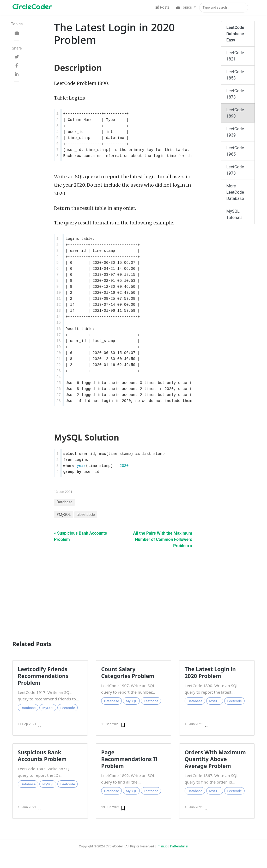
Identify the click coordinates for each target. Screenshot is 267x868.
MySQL (48, 708)
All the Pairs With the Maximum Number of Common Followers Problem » (163, 539)
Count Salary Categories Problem (128, 673)
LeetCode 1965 (235, 151)
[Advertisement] (133, 592)
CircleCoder (32, 6)
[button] (186, 8)
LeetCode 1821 (235, 56)
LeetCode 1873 (235, 94)
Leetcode (68, 708)
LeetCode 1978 (235, 170)
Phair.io (162, 846)
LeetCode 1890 (235, 113)
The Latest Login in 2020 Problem (210, 673)
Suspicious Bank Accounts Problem (42, 756)
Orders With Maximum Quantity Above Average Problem (215, 759)
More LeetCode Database (235, 192)
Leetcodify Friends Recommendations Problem (43, 676)
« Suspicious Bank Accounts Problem (80, 536)
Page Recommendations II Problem (129, 759)
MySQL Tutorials (234, 214)
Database (65, 502)
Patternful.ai (179, 846)
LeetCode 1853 (235, 75)
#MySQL (64, 515)
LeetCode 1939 (235, 132)
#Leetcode (86, 515)
